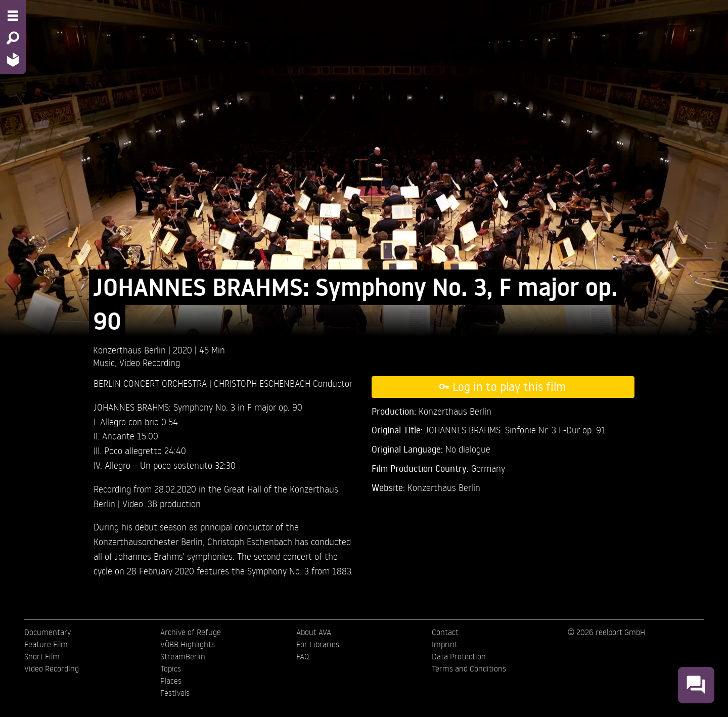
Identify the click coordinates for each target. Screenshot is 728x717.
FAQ (303, 656)
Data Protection (459, 656)
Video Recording (150, 362)
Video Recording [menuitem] (52, 668)
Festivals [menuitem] (175, 693)
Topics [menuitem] (171, 668)
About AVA (314, 632)
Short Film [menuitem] (42, 656)
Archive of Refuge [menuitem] (191, 632)
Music (104, 362)
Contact (445, 632)
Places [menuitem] (171, 681)
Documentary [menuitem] (48, 632)
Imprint (445, 644)
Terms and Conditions (469, 668)
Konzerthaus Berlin (444, 487)
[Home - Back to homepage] (13, 59)
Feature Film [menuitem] (46, 644)
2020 (184, 350)
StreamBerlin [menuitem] (183, 656)
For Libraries (318, 644)
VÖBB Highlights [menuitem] (188, 644)
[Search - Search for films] (13, 38)
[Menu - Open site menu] (13, 16)
